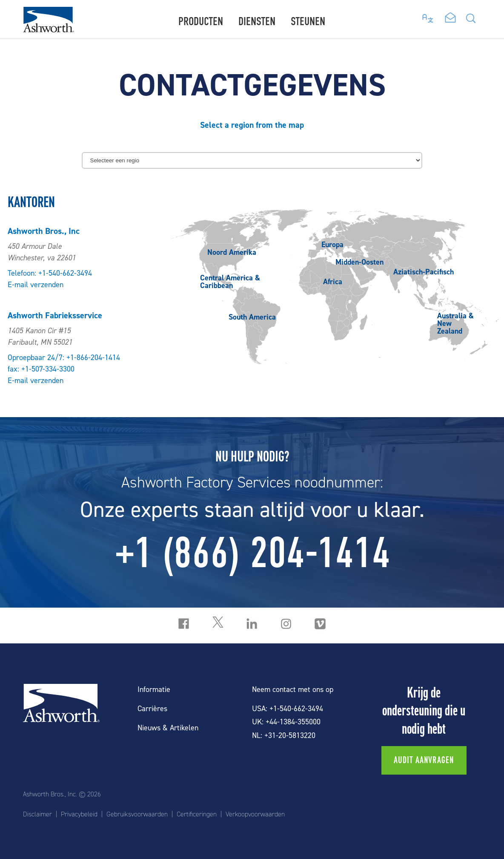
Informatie (154, 690)
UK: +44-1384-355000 (286, 722)
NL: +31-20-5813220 (284, 736)
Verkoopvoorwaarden (255, 814)
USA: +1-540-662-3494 (288, 709)
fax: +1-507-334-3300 (41, 369)
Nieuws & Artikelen (168, 728)
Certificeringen (197, 814)
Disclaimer (37, 814)
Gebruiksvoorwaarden (137, 814)
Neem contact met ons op (293, 690)
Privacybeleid (79, 814)
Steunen (308, 21)
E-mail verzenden (36, 285)
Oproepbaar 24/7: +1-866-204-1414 (64, 358)
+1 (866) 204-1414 (252, 553)
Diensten (257, 21)
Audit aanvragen (424, 760)
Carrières (152, 709)
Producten (201, 21)
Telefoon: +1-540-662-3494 (50, 273)
